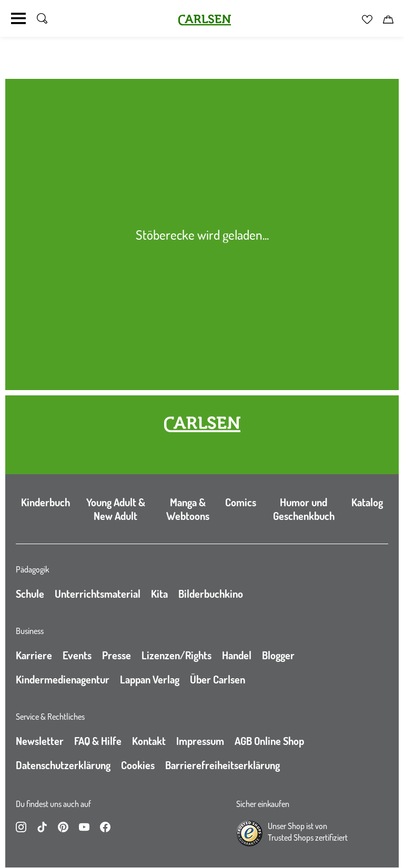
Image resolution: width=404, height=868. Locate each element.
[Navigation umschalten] (18, 18)
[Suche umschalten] (42, 18)
